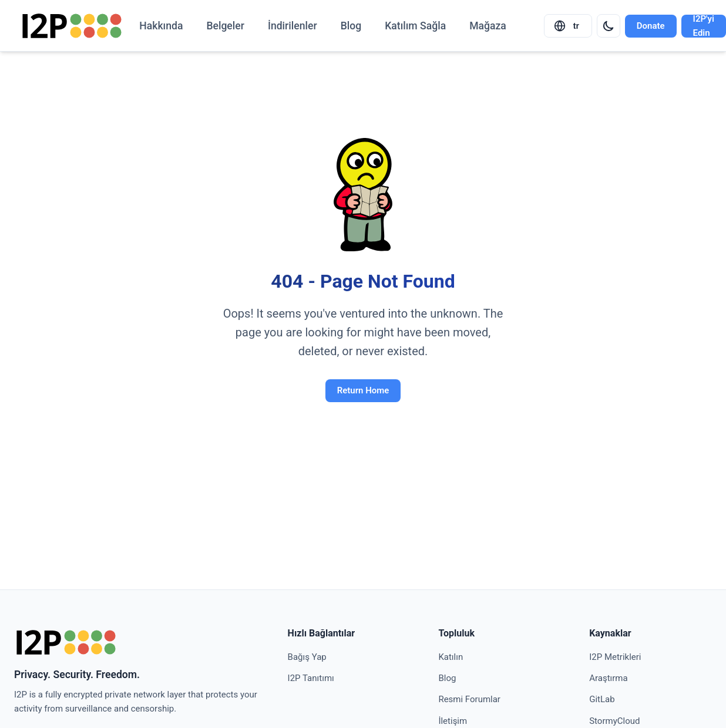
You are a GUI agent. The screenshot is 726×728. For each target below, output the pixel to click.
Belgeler (225, 26)
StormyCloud (614, 721)
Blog (351, 26)
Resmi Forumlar (469, 699)
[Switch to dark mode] (609, 26)
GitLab (602, 699)
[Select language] (568, 26)
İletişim (453, 721)
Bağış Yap (307, 657)
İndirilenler (293, 26)
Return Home (363, 390)
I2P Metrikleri (615, 657)
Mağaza (488, 26)
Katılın (451, 657)
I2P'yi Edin (704, 26)
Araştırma (609, 678)
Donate (651, 26)
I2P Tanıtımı (311, 678)
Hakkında (161, 26)
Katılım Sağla (415, 26)
